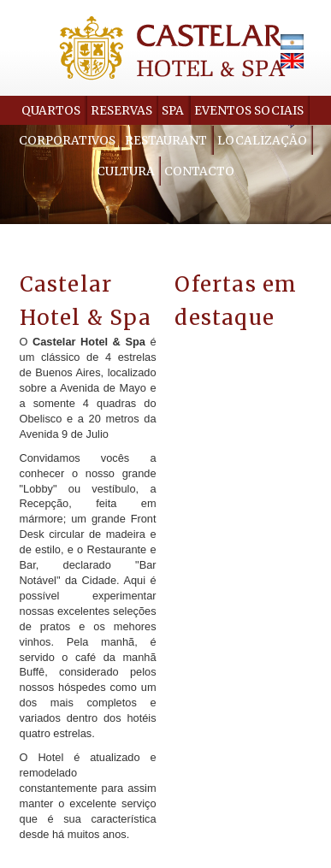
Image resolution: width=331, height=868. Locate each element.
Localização (262, 141)
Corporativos (67, 141)
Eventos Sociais (249, 111)
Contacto (199, 171)
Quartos (51, 111)
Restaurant (166, 141)
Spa (173, 111)
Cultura (126, 171)
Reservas (121, 111)
